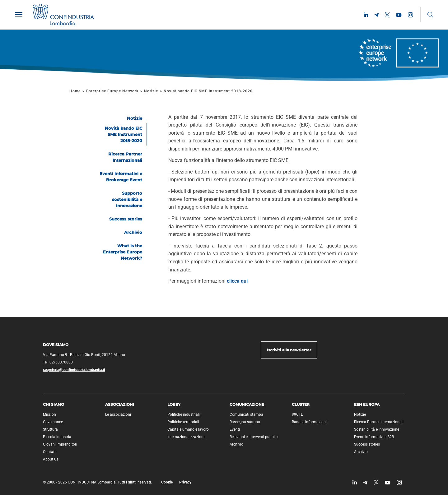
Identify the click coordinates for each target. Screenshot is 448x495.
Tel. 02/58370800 (58, 362)
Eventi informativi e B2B (374, 437)
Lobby (174, 404)
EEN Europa (367, 404)
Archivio (236, 444)
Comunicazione (247, 404)
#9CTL (297, 414)
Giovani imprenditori (60, 444)
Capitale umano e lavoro (188, 429)
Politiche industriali (184, 414)
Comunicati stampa (246, 414)
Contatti (50, 452)
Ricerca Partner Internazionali (379, 422)
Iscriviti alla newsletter (289, 350)
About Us (51, 459)
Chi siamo (54, 404)
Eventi (235, 429)
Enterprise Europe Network (113, 91)
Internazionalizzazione (186, 437)
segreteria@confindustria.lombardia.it (74, 370)
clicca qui (237, 281)
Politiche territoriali (183, 422)
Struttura (50, 429)
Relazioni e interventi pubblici (254, 437)
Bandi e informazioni (309, 422)
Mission (49, 414)
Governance (53, 422)
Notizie (151, 91)
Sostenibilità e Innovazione (377, 429)
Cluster (301, 404)
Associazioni (120, 404)
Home (75, 91)
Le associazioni (118, 414)
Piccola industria (57, 437)
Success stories (367, 444)
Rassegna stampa (245, 422)
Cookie (167, 482)
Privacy (185, 482)
